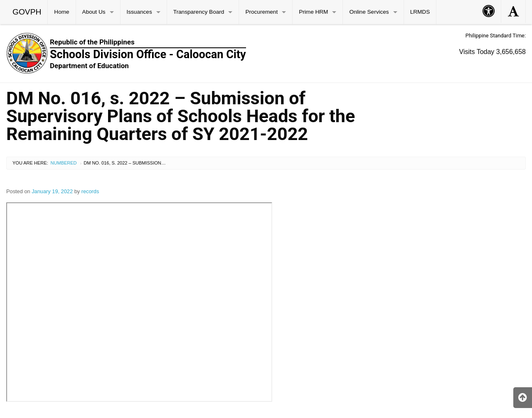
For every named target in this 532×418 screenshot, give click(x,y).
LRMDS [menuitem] (420, 12)
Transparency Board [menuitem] (199, 12)
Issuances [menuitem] (139, 12)
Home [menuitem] (62, 12)
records (90, 191)
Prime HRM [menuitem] (313, 12)
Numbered (64, 163)
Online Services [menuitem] (369, 12)
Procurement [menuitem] (261, 12)
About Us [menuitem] (94, 12)
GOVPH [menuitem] (27, 12)
